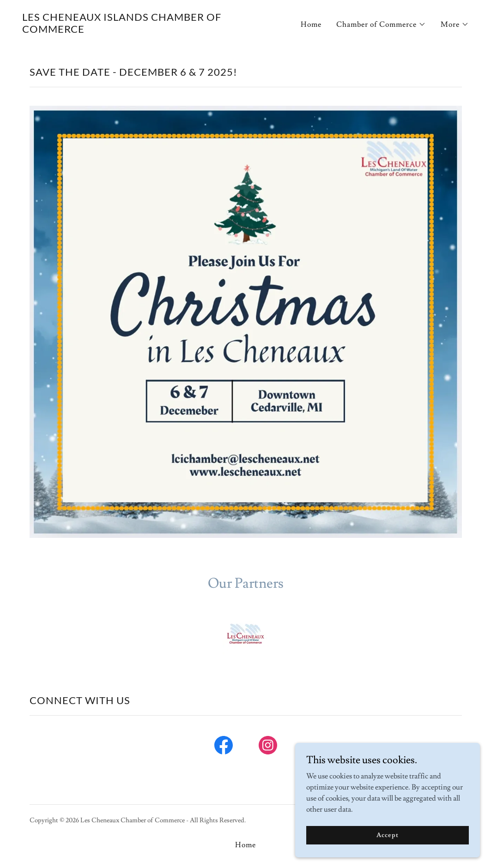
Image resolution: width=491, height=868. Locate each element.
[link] (130, 30)
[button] (381, 24)
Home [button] (245, 845)
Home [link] (311, 24)
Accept (387, 835)
